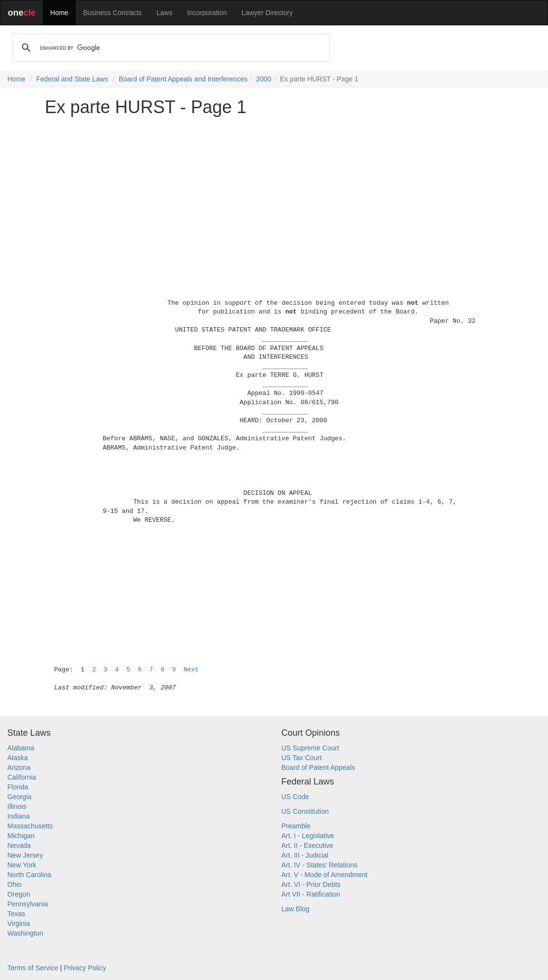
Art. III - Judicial (305, 855)
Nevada (19, 845)
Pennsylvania (28, 904)
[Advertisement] (274, 192)
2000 (264, 79)
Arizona (19, 767)
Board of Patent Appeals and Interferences (183, 79)
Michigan (21, 836)
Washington (25, 933)
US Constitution (305, 811)
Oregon (19, 894)
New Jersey (25, 855)
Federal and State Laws (72, 79)
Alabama (21, 748)
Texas (16, 914)
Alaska (18, 758)
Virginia (19, 923)
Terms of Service (33, 968)
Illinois (17, 806)
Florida (18, 787)
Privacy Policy (85, 968)
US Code (295, 797)
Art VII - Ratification (311, 894)
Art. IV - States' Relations (319, 865)
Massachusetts (30, 826)
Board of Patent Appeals (318, 767)
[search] (170, 48)
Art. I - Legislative (308, 836)
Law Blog (295, 909)
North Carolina (29, 875)
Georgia (20, 797)
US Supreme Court (310, 748)
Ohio (15, 884)
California (22, 777)
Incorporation (207, 13)
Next (191, 670)
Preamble (296, 826)
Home (59, 13)
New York (22, 865)
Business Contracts (112, 13)
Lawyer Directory (267, 13)
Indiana (19, 816)
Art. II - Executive (307, 845)
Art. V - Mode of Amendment (324, 875)
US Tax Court (302, 758)
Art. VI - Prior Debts (311, 884)
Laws (165, 13)
